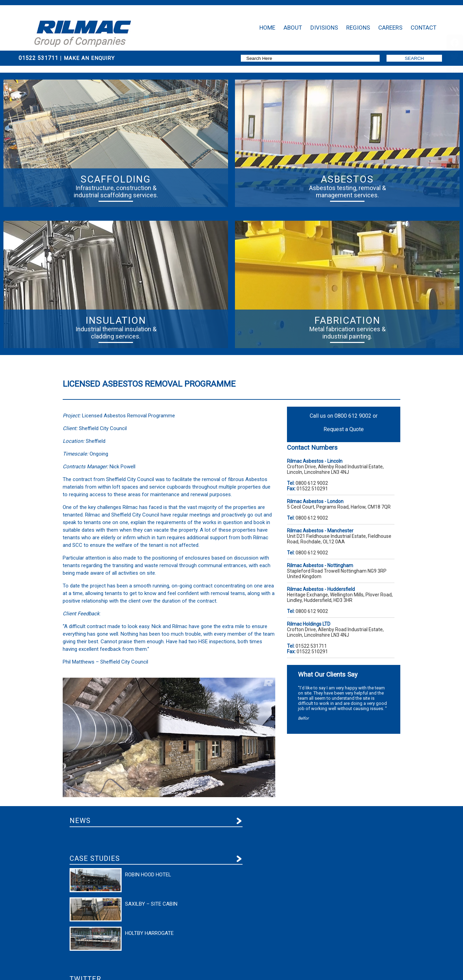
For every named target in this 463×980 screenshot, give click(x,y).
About (293, 28)
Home (267, 28)
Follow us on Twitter (318, 842)
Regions (358, 28)
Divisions (324, 28)
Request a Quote (344, 429)
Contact (424, 28)
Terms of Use (95, 962)
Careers (390, 28)
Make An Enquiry (90, 58)
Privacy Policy (72, 962)
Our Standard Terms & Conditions (134, 962)
